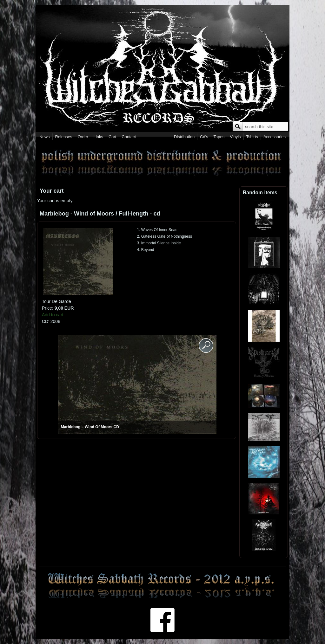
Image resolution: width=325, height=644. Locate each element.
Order (83, 137)
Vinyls (235, 137)
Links (98, 137)
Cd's (204, 137)
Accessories (275, 137)
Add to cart (53, 315)
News (45, 137)
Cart (113, 137)
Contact (129, 137)
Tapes (219, 137)
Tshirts (252, 137)
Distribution (184, 137)
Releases (63, 137)
